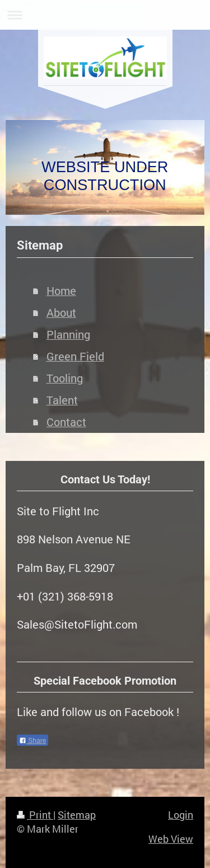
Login (181, 815)
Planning (68, 334)
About (61, 313)
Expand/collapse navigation (105, 15)
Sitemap (77, 815)
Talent (62, 400)
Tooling (65, 378)
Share (32, 741)
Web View (171, 839)
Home (61, 291)
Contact (66, 422)
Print (35, 815)
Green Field (75, 356)
